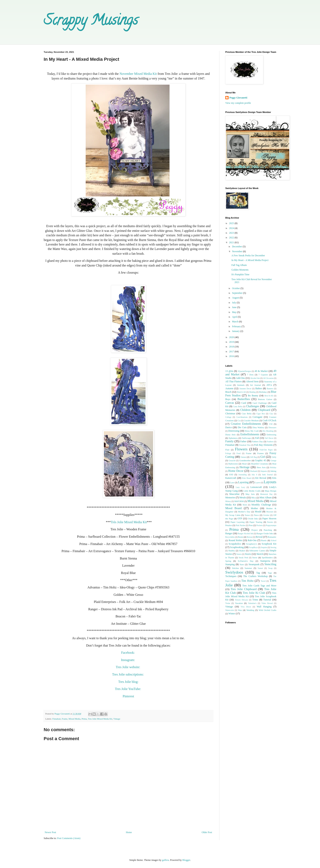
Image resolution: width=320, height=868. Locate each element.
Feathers (270, 442)
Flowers (241, 449)
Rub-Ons (252, 540)
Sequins (264, 547)
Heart (244, 464)
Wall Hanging (264, 607)
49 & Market (261, 371)
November (238, 251)
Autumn (229, 388)
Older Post (207, 832)
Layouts (270, 482)
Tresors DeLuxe (241, 600)
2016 (232, 356)
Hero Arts (261, 467)
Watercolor (230, 610)
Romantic (272, 537)
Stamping (230, 564)
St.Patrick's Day (246, 561)
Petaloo (229, 525)
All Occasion (268, 378)
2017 (232, 352)
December (237, 247)
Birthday (263, 392)
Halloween (233, 464)
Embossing (271, 435)
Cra (239, 421)
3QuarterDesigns (244, 371)
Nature (247, 515)
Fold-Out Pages (266, 450)
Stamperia (265, 561)
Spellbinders (267, 557)
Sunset (260, 568)
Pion (251, 525)
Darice (229, 427)
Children (245, 410)
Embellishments (250, 434)
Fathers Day (257, 441)
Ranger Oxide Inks (265, 533)
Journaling (243, 475)
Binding (253, 392)
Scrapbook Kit (269, 544)
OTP (240, 519)
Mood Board (233, 508)
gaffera (166, 860)
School (274, 540)
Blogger (186, 860)
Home (129, 832)
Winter (232, 614)
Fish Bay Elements (263, 445)
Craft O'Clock (270, 420)
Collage (228, 417)
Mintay (228, 501)
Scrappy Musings (91, 22)
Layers (258, 483)
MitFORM (239, 501)
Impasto (264, 471)
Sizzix (248, 554)
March (236, 322)
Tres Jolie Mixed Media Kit (100, 719)
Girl (263, 457)
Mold (245, 505)
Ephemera (233, 438)
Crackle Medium (251, 420)
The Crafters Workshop (256, 576)
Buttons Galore (265, 399)
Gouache (232, 461)
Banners (270, 389)
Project (255, 530)
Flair (227, 450)
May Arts (250, 494)
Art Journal (255, 385)
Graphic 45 (260, 460)
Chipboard (264, 410)
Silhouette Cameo (257, 551)
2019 (232, 342)
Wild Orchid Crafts (267, 610)
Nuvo (256, 515)
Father (243, 441)
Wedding (250, 610)
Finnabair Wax (245, 445)
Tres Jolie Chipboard (244, 589)
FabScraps (246, 438)
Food (239, 453)
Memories (230, 498)
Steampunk (254, 564)
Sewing (273, 547)
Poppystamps (271, 525)
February (237, 326)
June (235, 307)
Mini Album (266, 498)
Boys (228, 399)
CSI (271, 424)
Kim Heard (247, 478)
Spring (228, 561)
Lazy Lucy (240, 487)
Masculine (234, 494)
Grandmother (245, 460)
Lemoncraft (256, 487)
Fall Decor (269, 438)
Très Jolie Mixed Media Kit (129, 522)
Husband (254, 471)
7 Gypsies (263, 375)
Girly (274, 457)
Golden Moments (240, 270)
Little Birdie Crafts (252, 491)
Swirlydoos (234, 572)
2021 (232, 242)
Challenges (252, 406)
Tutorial (267, 600)
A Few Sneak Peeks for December (248, 255)
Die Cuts (242, 427)
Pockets (260, 525)
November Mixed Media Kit (138, 74)
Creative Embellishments (246, 424)
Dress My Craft (252, 431)
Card (244, 403)
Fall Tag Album (239, 265)
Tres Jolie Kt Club (254, 593)
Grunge (273, 461)
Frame (65, 719)
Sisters (239, 554)
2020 (232, 337)
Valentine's (252, 603)
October (236, 288)
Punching (268, 530)
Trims (255, 600)
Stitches (235, 568)
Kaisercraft (231, 478)
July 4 (254, 475)
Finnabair (56, 719)
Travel (263, 581)
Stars (242, 564)
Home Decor (236, 471)
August (236, 298)
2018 (232, 347)
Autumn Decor (245, 389)
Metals (243, 498)
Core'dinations (242, 417)
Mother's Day (244, 512)
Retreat (250, 537)
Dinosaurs (272, 427)
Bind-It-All (241, 392)
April (235, 317)
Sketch (260, 554)
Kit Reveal (261, 478)
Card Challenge (260, 403)
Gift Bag (253, 457)
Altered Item (252, 381)
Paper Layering (237, 522)
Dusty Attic (231, 435)
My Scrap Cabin (233, 515)
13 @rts (229, 371)
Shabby (232, 551)
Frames (260, 453)
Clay (271, 414)
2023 (232, 233)
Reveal (259, 537)
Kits (274, 478)
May (235, 312)
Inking (273, 471)
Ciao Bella (247, 414)
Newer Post (50, 832)
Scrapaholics (235, 544)
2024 (232, 228)
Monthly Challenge (261, 505)
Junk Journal (267, 475)
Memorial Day (266, 494)
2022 (232, 238)
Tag (258, 573)
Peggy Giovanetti (238, 98)
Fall (257, 438)
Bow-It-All (269, 396)
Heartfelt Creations (260, 464)
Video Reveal (267, 603)
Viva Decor (246, 607)
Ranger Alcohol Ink (246, 534)
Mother (254, 508)
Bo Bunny (253, 396)
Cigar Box (261, 414)
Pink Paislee (241, 525)
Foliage (228, 453)
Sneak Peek (244, 558)
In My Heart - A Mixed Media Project (250, 260)
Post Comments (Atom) (69, 838)
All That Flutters (234, 381)
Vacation (239, 603)
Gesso (243, 457)
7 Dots (250, 375)
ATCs (269, 385)
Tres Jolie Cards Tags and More (259, 586)
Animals (241, 385)
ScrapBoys (253, 547)
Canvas (230, 403)
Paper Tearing (256, 522)
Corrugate (258, 417)
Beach (228, 392)
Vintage (117, 719)
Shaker (242, 551)
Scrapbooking (237, 547)
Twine (228, 603)
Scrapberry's (252, 544)
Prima (84, 719)
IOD (231, 474)
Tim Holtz (247, 581)
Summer (248, 568)
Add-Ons (240, 378)
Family (229, 441)
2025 (232, 223)
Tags (270, 573)
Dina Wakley (258, 427)
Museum (270, 512)
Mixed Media (74, 719)
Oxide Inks (253, 519)
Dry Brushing (268, 431)
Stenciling (270, 564)
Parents (270, 522)
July (234, 303)
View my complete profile (238, 103)
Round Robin (235, 540)
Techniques (231, 576)
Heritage (244, 467)
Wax (240, 610)
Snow (255, 557)
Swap (270, 568)
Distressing (234, 431)
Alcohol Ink (255, 378)
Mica (253, 498)
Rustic (264, 540)
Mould (258, 512)
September (238, 293)
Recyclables (230, 537)
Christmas (230, 414)
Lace (232, 482)
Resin (241, 537)
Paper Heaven (269, 519)
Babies (259, 388)
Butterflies (244, 399)
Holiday (273, 467)
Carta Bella (238, 406)
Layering (243, 482)
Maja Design (271, 491)
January (236, 331)
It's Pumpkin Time (240, 274)
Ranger (229, 533)
